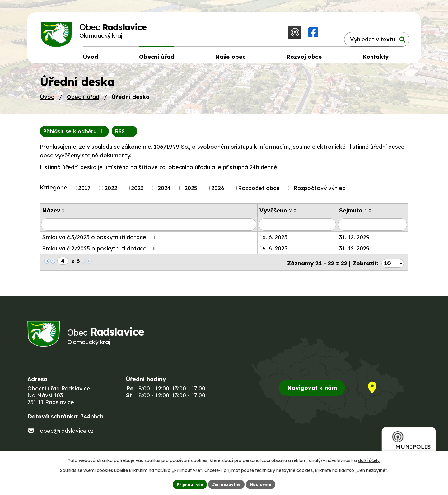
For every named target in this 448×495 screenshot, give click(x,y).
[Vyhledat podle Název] (149, 228)
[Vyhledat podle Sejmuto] (373, 228)
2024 (164, 192)
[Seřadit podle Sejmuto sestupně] (370, 216)
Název (51, 215)
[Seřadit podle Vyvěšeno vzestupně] (295, 213)
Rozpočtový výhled (320, 192)
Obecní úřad (83, 100)
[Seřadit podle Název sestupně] (64, 216)
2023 (137, 192)
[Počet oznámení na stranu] (393, 265)
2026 (218, 192)
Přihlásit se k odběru (109, 135)
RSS (54, 135)
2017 (84, 192)
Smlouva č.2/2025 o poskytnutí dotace (100, 252)
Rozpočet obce (259, 192)
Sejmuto (353, 215)
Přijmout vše (187, 484)
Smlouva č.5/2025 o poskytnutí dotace (100, 241)
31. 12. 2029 (354, 241)
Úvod (47, 100)
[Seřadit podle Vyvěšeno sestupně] (295, 216)
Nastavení (264, 484)
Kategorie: (54, 191)
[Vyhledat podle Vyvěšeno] (297, 228)
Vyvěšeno (276, 215)
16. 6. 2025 (273, 241)
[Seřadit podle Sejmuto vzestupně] (370, 213)
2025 (191, 192)
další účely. (369, 460)
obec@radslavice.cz (67, 437)
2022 (111, 192)
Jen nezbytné (226, 484)
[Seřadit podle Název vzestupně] (64, 213)
